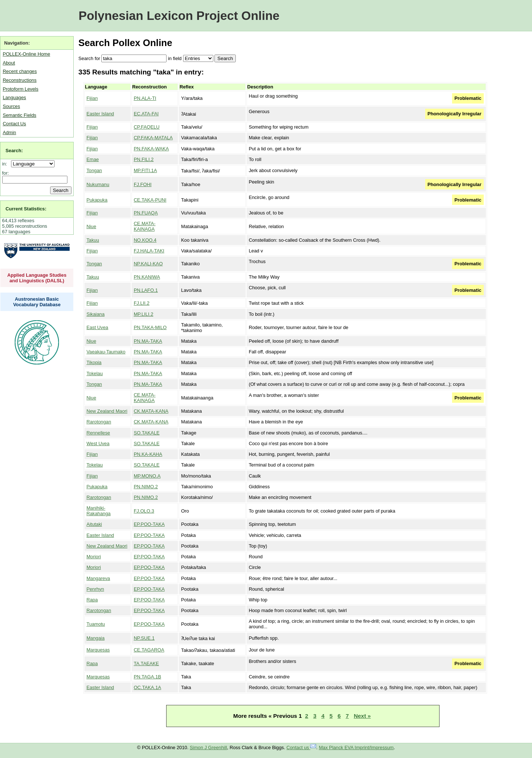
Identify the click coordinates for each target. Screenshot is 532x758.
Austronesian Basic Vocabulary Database (37, 302)
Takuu (93, 240)
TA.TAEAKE (146, 663)
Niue (91, 226)
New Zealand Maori (107, 411)
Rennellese (98, 433)
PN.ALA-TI (145, 98)
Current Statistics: (26, 209)
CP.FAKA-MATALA (153, 138)
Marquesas (98, 650)
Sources (11, 106)
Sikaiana (96, 314)
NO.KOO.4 (145, 240)
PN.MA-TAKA (148, 341)
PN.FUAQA (146, 213)
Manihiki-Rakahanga (99, 511)
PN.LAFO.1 (146, 290)
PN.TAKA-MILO (150, 327)
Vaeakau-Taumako (106, 352)
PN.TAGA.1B (147, 677)
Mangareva (98, 578)
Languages (14, 97)
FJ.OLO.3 (144, 511)
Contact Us (14, 124)
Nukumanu (98, 184)
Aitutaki (94, 524)
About (9, 63)
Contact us (302, 747)
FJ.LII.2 (142, 303)
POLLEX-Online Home (26, 54)
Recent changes (20, 71)
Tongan (94, 170)
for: (6, 173)
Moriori (94, 557)
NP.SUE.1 (144, 638)
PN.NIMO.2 (146, 487)
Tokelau (95, 373)
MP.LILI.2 (143, 314)
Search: (14, 151)
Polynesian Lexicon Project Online (179, 16)
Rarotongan (99, 422)
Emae (93, 159)
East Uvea (97, 327)
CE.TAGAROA (149, 650)
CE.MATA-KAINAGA (145, 226)
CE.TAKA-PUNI (150, 200)
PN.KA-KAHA (148, 454)
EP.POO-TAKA (149, 524)
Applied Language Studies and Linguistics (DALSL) (37, 278)
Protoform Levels (20, 89)
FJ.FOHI (143, 184)
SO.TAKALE (147, 433)
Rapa (92, 600)
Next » (362, 716)
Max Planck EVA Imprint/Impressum (356, 747)
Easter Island (100, 114)
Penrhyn (95, 589)
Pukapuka (97, 200)
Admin (9, 132)
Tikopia (94, 362)
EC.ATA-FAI (146, 114)
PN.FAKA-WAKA (151, 149)
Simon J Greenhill (208, 747)
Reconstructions (20, 80)
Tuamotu (96, 624)
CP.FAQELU (147, 127)
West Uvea (98, 443)
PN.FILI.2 (144, 159)
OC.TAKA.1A (147, 687)
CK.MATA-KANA (151, 411)
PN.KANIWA (147, 277)
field (177, 58)
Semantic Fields (19, 115)
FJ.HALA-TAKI (149, 251)
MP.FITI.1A (145, 170)
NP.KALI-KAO (148, 264)
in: (6, 164)
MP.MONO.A (147, 476)
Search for (89, 58)
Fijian (92, 98)
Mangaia (96, 638)
